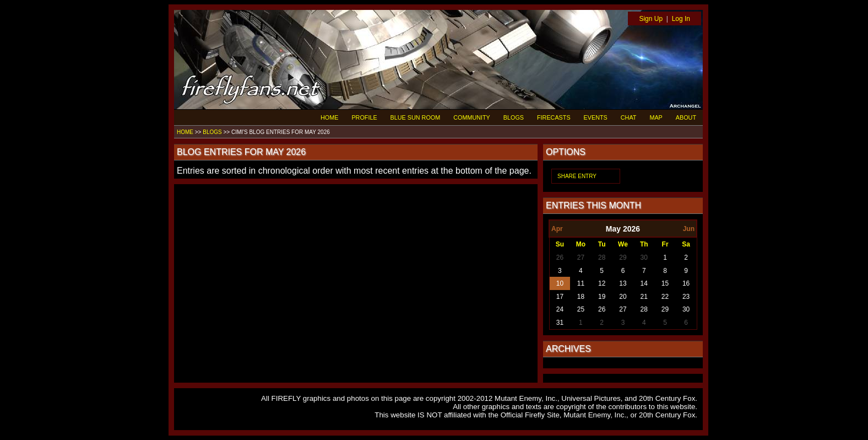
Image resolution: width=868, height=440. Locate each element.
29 (623, 257)
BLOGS (514, 117)
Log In (681, 19)
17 (560, 297)
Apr (557, 229)
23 (686, 297)
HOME (329, 117)
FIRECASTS (554, 117)
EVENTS (596, 117)
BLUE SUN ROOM (416, 117)
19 (602, 297)
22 (665, 297)
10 (560, 283)
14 (644, 283)
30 (644, 257)
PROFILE (364, 117)
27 (581, 257)
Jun (689, 229)
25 (581, 309)
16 (686, 283)
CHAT (629, 117)
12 (602, 283)
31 (560, 323)
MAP (656, 117)
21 (644, 297)
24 (560, 309)
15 (665, 283)
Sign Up (651, 19)
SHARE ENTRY (577, 176)
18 (581, 297)
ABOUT (686, 117)
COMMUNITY (472, 117)
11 (581, 283)
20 (623, 297)
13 (623, 283)
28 (602, 257)
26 (560, 257)
